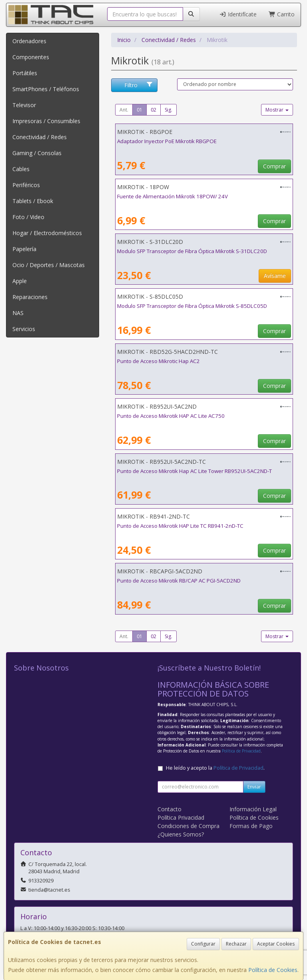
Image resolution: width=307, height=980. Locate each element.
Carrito (282, 14)
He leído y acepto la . (215, 768)
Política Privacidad (181, 817)
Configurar (203, 944)
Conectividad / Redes (40, 137)
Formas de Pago (251, 826)
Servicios (24, 329)
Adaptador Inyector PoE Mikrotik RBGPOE (167, 141)
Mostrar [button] (277, 110)
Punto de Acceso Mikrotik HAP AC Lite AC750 (171, 416)
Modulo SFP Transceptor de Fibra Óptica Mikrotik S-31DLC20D (192, 251)
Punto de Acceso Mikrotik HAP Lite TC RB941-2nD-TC (180, 526)
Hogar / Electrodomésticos (47, 233)
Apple (20, 281)
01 (140, 110)
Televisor (24, 105)
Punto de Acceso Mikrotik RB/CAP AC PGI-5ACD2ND (179, 581)
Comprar (274, 166)
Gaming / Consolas (37, 153)
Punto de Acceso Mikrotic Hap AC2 (158, 361)
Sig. (168, 110)
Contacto (169, 809)
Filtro (139, 85)
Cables (21, 169)
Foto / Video (28, 217)
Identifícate (238, 14)
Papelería (24, 249)
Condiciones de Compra (188, 826)
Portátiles (25, 73)
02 (153, 110)
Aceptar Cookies (276, 944)
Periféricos (26, 185)
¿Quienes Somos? (181, 834)
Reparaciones (30, 297)
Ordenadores (29, 41)
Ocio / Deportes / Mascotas (49, 265)
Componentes (31, 57)
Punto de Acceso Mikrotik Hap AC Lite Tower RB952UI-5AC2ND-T (194, 471)
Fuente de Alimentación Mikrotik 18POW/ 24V (172, 196)
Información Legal (253, 809)
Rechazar (236, 944)
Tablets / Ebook (33, 201)
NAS (18, 313)
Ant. (124, 110)
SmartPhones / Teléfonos (46, 89)
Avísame (275, 276)
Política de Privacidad (241, 751)
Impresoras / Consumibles (46, 121)
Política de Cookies (273, 970)
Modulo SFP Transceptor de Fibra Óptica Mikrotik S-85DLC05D (192, 306)
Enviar (254, 787)
